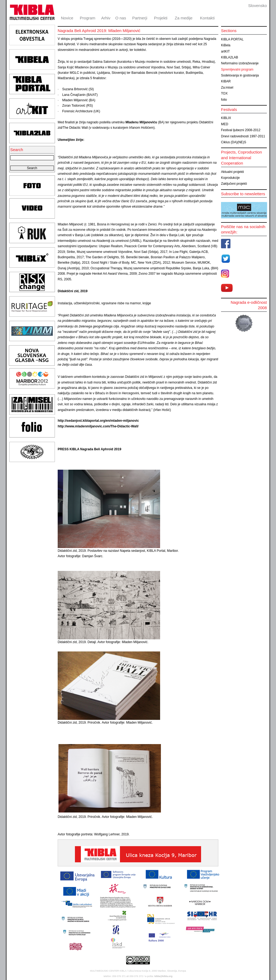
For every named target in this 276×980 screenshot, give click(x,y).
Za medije (184, 18)
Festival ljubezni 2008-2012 (241, 130)
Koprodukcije (230, 178)
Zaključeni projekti (234, 184)
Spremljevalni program (237, 69)
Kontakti (207, 18)
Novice (67, 18)
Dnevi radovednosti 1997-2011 (243, 136)
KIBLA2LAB (230, 57)
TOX (224, 93)
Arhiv (106, 18)
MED (225, 124)
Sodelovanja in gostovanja (240, 75)
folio (224, 100)
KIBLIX (226, 118)
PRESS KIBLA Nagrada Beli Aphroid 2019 (89, 449)
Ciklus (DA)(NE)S (234, 142)
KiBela (226, 45)
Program (88, 18)
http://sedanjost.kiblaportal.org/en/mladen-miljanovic (98, 421)
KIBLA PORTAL (232, 39)
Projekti (161, 18)
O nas (121, 18)
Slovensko (258, 6)
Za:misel (227, 88)
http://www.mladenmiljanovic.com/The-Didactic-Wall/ (98, 426)
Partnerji (140, 18)
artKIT (225, 51)
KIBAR (226, 81)
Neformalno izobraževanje (240, 63)
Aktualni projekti (232, 172)
